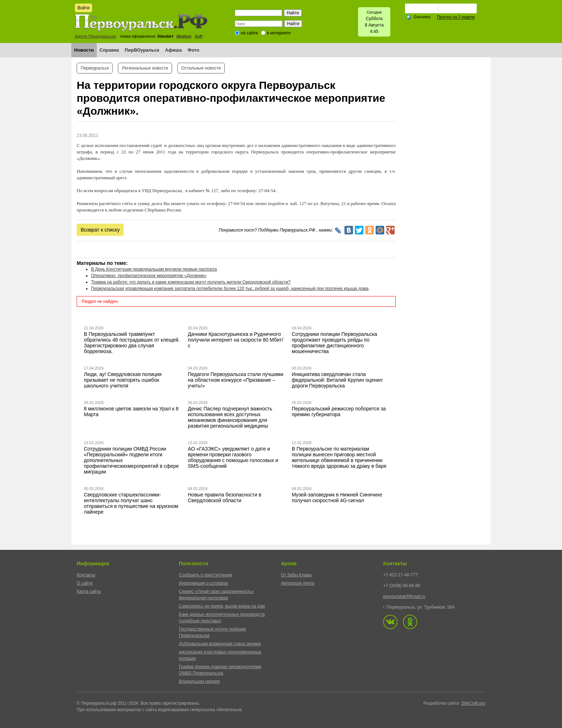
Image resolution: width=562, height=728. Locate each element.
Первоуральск (95, 68)
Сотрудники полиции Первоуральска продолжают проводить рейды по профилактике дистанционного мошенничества (334, 343)
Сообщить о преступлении (205, 575)
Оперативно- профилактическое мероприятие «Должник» (149, 276)
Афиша (173, 50)
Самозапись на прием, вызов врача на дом (222, 606)
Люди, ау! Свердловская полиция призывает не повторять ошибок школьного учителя (123, 380)
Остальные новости (201, 68)
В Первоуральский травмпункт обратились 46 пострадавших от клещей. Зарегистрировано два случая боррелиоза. (132, 343)
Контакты (86, 575)
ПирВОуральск (142, 50)
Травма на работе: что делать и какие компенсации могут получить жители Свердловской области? (191, 282)
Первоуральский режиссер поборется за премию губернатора (339, 411)
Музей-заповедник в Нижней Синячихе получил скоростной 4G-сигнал (337, 498)
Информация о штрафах (204, 583)
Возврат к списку (100, 230)
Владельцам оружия (199, 681)
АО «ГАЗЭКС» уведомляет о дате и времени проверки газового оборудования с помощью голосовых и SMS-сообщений (233, 457)
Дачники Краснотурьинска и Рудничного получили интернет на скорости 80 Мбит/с (235, 340)
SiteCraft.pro (473, 703)
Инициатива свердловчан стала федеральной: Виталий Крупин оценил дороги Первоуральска (337, 380)
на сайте (249, 33)
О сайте (85, 583)
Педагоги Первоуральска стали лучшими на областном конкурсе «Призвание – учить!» (235, 380)
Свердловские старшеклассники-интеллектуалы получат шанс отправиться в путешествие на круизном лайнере (131, 503)
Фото (193, 50)
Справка (109, 50)
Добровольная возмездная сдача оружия (220, 644)
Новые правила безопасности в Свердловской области (225, 498)
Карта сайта (89, 591)
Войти (84, 8)
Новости (84, 50)
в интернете (279, 33)
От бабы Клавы (296, 575)
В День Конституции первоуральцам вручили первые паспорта (154, 269)
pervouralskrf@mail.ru (404, 596)
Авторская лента (298, 583)
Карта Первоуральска (96, 36)
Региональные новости (145, 68)
